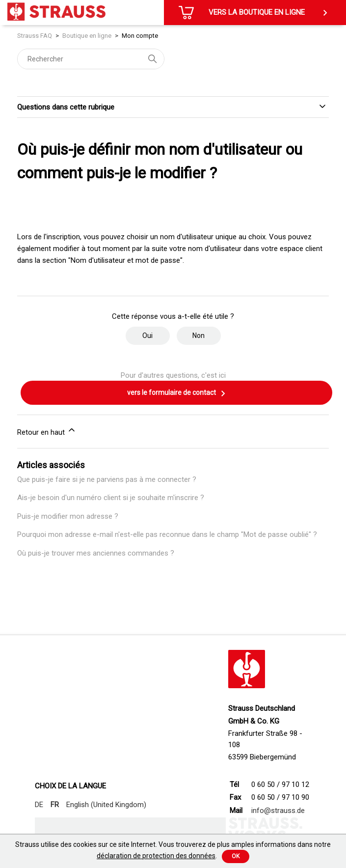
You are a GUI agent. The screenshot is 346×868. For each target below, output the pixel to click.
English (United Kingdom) (106, 805)
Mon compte (140, 36)
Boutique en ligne (87, 36)
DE (39, 805)
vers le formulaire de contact (177, 393)
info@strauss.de (278, 811)
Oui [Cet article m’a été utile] (147, 336)
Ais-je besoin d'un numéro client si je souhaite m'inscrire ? (111, 498)
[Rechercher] (91, 59)
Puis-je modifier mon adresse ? (68, 516)
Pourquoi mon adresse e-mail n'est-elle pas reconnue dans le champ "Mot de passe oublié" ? (167, 534)
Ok (236, 856)
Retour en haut (47, 431)
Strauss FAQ (35, 36)
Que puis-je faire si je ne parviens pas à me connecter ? (107, 479)
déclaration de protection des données (156, 856)
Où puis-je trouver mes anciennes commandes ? (96, 553)
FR (55, 805)
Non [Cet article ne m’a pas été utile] (199, 336)
